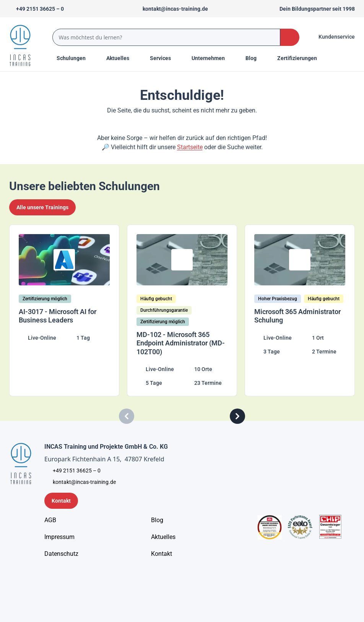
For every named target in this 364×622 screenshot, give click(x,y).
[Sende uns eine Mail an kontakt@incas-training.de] (172, 9)
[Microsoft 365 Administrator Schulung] (300, 310)
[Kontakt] (162, 554)
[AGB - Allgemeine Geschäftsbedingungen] (50, 520)
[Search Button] (290, 37)
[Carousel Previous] (127, 416)
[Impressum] (59, 537)
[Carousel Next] (237, 416)
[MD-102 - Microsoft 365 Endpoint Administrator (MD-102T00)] (182, 310)
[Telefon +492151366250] (37, 9)
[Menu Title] (122, 58)
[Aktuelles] (163, 537)
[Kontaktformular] (61, 501)
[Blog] (157, 520)
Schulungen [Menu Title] (75, 58)
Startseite (190, 147)
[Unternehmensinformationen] (61, 554)
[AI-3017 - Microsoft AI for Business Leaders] (64, 310)
